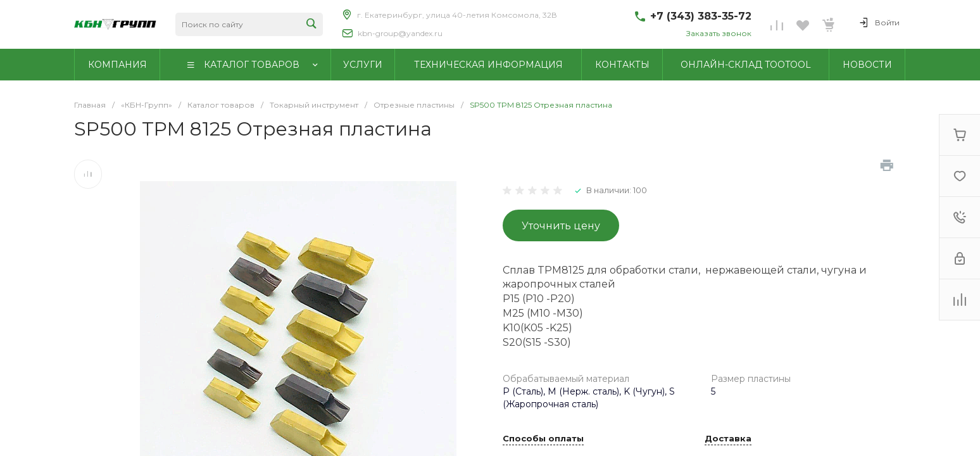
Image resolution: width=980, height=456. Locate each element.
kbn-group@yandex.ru (400, 33)
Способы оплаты (543, 439)
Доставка (728, 439)
